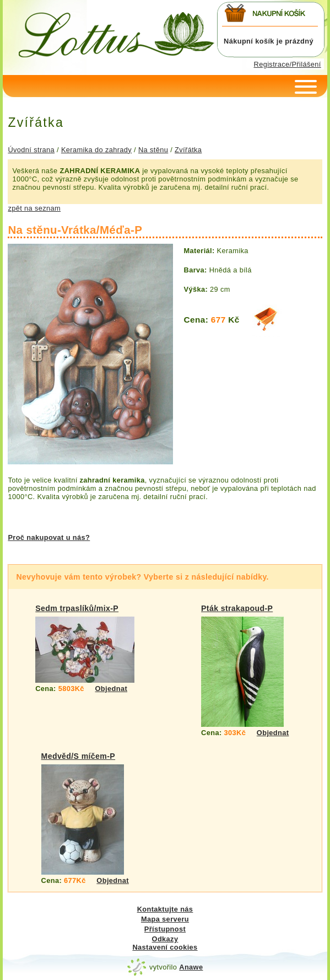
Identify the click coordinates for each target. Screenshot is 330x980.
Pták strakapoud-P (237, 608)
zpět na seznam (34, 208)
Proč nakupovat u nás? (49, 537)
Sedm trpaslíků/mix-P (77, 608)
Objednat (112, 689)
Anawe (191, 967)
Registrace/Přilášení (288, 64)
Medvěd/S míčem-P (78, 756)
